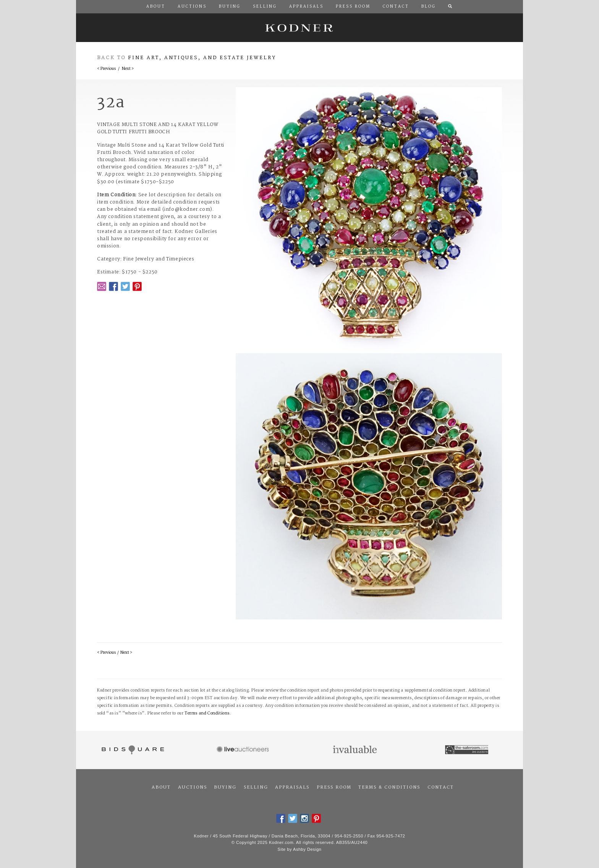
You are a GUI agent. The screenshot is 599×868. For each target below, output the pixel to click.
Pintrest (137, 286)
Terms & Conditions (389, 787)
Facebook (113, 286)
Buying (225, 787)
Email (102, 286)
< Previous (106, 69)
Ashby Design (307, 849)
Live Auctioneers (244, 750)
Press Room (334, 787)
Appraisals (292, 787)
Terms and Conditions (207, 714)
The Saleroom (467, 750)
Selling (256, 787)
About (161, 787)
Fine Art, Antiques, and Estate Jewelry (202, 58)
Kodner (299, 28)
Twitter (125, 286)
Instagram (304, 818)
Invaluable (355, 750)
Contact (441, 787)
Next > (128, 69)
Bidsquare (132, 750)
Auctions (193, 787)
